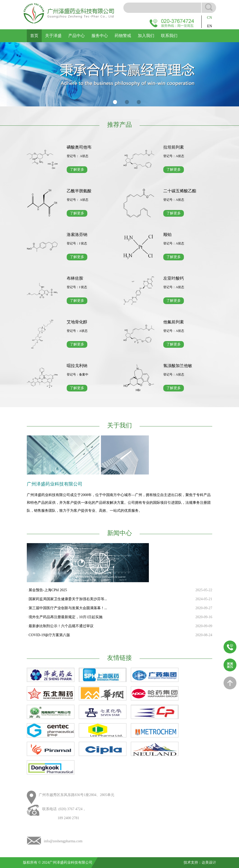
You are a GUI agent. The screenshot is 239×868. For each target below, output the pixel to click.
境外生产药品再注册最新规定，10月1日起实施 (66, 617)
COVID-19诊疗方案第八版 (49, 635)
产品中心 (76, 36)
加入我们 (146, 36)
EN (210, 26)
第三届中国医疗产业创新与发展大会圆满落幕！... (68, 608)
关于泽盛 (53, 36)
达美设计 (209, 862)
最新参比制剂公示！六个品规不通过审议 (61, 626)
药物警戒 (123, 36)
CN (210, 18)
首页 (34, 36)
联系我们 (169, 36)
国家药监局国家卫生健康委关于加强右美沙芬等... (68, 599)
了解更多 (77, 170)
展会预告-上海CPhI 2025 (48, 590)
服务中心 (100, 36)
